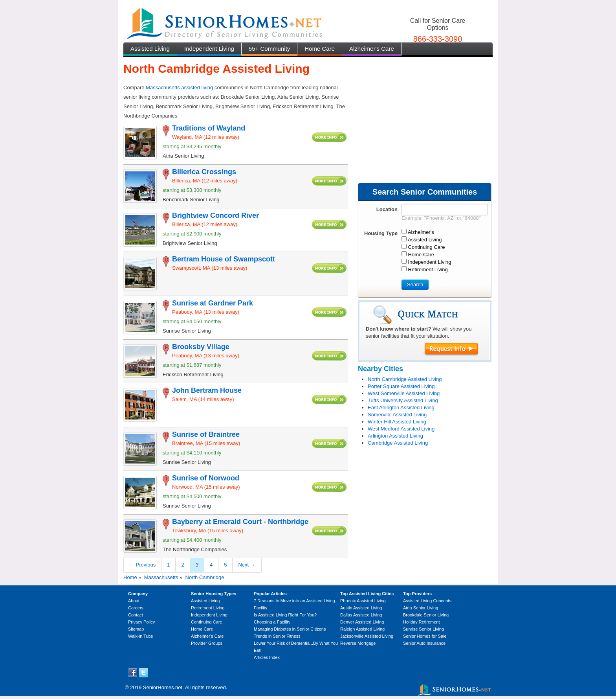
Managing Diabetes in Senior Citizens (290, 629)
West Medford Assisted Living (401, 429)
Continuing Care (207, 622)
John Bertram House (207, 390)
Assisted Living (150, 49)
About (134, 601)
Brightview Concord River (215, 215)
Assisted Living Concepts (427, 601)
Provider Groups (207, 643)
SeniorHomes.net (163, 687)
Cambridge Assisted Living (398, 443)
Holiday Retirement (422, 622)
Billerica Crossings (204, 172)
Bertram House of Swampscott (224, 259)
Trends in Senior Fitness (277, 636)
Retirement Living (208, 608)
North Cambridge (205, 577)
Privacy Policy (141, 622)
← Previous (142, 565)
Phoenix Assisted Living (363, 601)
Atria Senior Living (421, 608)
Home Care (320, 49)
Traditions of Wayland (209, 128)
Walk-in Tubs (140, 636)
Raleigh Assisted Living (362, 629)
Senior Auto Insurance (424, 643)
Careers (136, 608)
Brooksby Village (201, 347)
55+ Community (269, 49)
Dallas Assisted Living (361, 615)
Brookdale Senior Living (426, 615)
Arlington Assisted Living (395, 436)
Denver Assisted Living (362, 622)
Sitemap (136, 629)
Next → (247, 565)
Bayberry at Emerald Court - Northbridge (240, 522)
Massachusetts (161, 577)
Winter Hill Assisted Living (397, 422)
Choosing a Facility (272, 622)
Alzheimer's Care (372, 49)
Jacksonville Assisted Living (367, 636)
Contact (136, 615)
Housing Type (381, 233)
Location (387, 209)
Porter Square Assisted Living (401, 386)
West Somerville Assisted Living (404, 393)
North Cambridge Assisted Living (405, 379)
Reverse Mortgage (358, 643)
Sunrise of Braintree (206, 434)
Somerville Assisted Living (397, 415)
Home (130, 577)
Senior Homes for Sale (425, 636)
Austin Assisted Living (361, 608)
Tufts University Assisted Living (403, 400)
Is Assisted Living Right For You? (285, 615)
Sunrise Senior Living (423, 629)
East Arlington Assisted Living (401, 407)
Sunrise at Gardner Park (213, 303)
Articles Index (267, 657)
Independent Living (209, 49)
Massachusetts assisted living (179, 87)
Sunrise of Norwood (206, 478)
